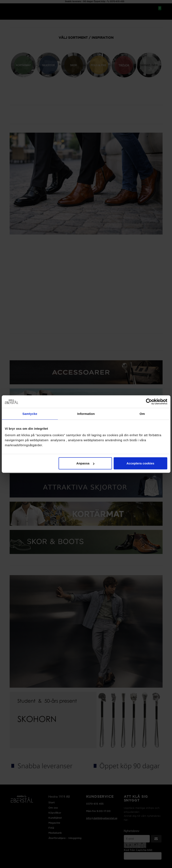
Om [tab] (142, 413)
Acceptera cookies (140, 463)
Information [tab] (86, 413)
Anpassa (85, 463)
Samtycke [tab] (30, 413)
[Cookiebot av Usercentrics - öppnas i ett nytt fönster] (149, 401)
